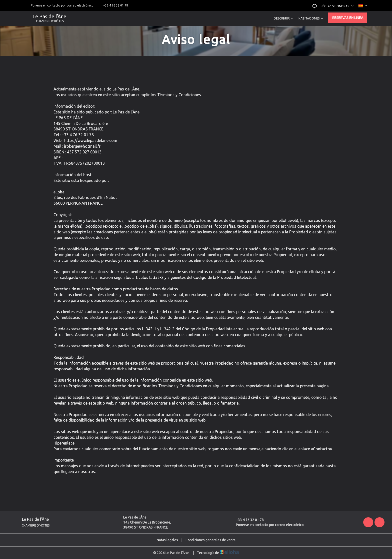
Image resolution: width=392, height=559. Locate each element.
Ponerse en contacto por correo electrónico (267, 525)
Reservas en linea (348, 18)
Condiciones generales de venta (210, 540)
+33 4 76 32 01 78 (247, 520)
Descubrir (284, 18)
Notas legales (167, 540)
